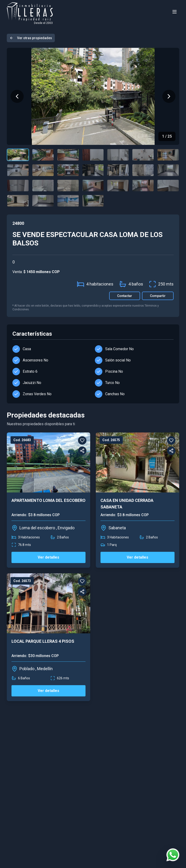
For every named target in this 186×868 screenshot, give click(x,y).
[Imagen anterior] (17, 96)
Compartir (158, 296)
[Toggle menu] (175, 12)
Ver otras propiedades (31, 38)
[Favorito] (82, 440)
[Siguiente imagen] (169, 96)
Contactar (125, 296)
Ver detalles (48, 557)
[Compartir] (82, 451)
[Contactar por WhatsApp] (173, 855)
